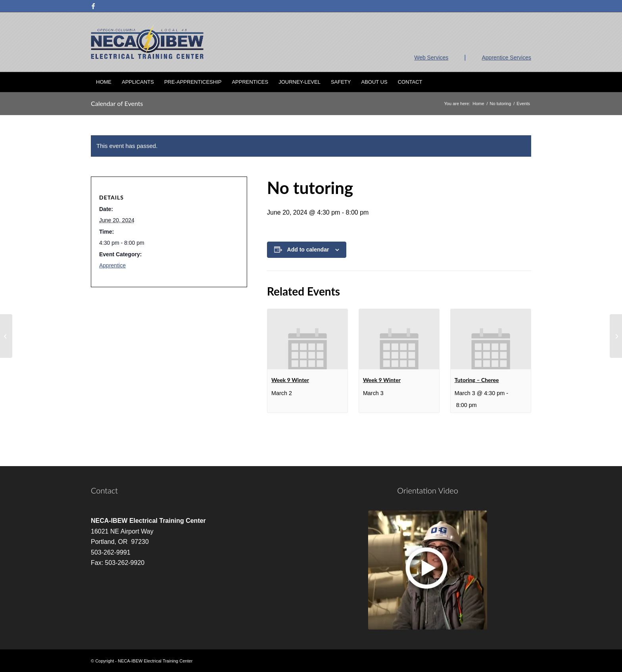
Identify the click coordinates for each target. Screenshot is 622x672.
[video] (428, 570)
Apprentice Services (506, 58)
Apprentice (112, 265)
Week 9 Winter (290, 380)
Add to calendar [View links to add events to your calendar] (308, 250)
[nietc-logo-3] (147, 42)
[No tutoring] (6, 336)
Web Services (431, 58)
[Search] (526, 82)
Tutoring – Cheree (477, 380)
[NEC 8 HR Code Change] (616, 336)
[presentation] (307, 339)
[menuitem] (104, 82)
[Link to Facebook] (93, 6)
